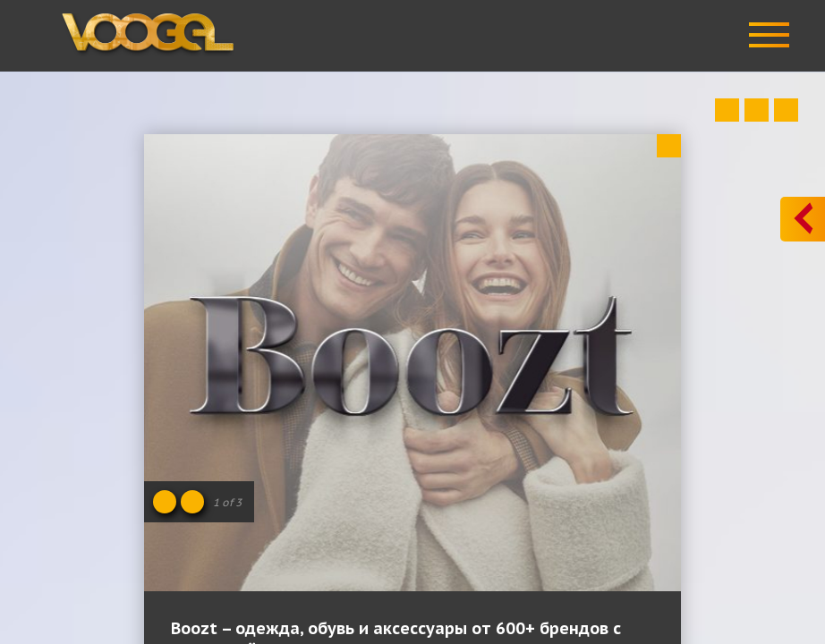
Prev (727, 110)
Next (786, 110)
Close (669, 146)
